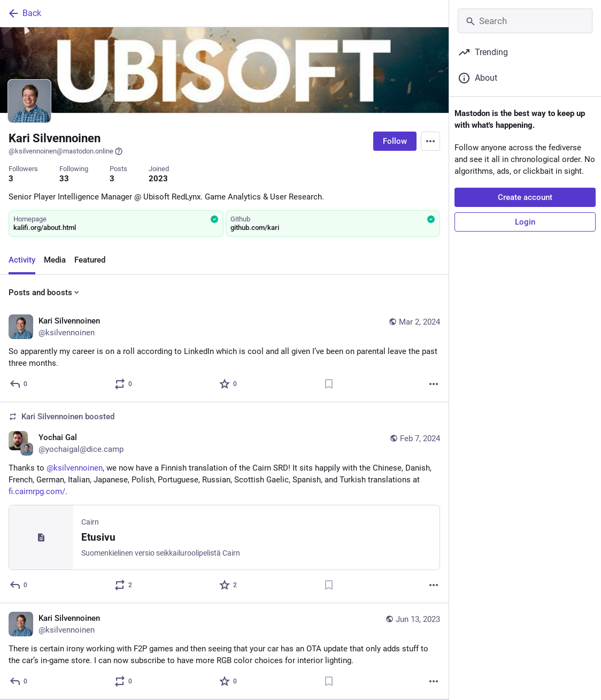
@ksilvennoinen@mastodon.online (66, 151)
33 (64, 179)
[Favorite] (229, 384)
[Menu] (430, 141)
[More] (434, 384)
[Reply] (19, 384)
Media (55, 260)
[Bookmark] (329, 384)
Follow (395, 141)
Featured (90, 260)
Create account (525, 197)
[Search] (525, 21)
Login (525, 222)
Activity (22, 260)
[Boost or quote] (124, 384)
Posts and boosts (45, 293)
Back (24, 13)
